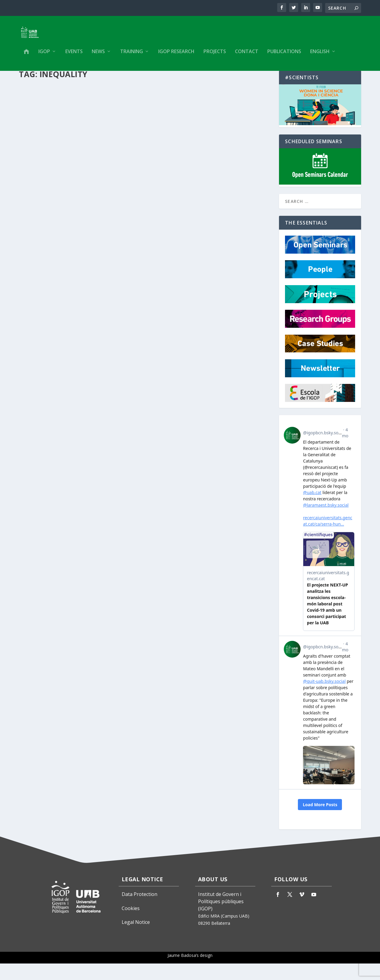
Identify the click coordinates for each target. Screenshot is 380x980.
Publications (284, 56)
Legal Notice (136, 939)
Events (74, 56)
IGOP (44, 56)
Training (132, 56)
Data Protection (140, 911)
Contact (247, 56)
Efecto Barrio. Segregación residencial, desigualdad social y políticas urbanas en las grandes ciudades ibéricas (72, 172)
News (98, 56)
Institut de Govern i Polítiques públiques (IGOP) (221, 918)
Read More (41, 222)
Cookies (131, 925)
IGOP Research (176, 56)
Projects (215, 56)
